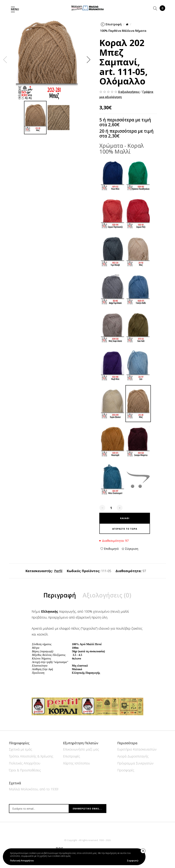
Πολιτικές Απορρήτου (25, 763)
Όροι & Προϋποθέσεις (25, 770)
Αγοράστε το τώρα (125, 529)
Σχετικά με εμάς (21, 749)
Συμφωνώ (133, 861)
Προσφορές (126, 770)
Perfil (58, 571)
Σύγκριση (130, 549)
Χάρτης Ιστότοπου (77, 763)
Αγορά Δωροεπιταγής (133, 756)
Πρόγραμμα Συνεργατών (135, 763)
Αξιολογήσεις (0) (107, 606)
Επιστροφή (111, 24)
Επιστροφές (72, 756)
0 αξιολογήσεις (129, 92)
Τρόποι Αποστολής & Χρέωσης (31, 756)
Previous (5, 59)
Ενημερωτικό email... (87, 809)
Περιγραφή (59, 606)
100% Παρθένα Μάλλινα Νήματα (123, 31)
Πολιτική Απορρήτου (22, 861)
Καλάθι (162, 8)
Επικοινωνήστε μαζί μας (81, 749)
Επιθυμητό (110, 549)
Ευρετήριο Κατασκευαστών (137, 749)
